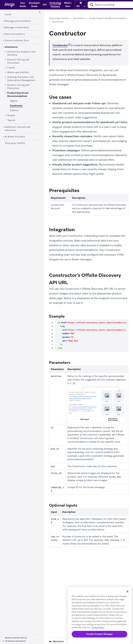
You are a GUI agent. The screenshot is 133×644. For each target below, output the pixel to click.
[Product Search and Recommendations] (18, 95)
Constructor (60, 45)
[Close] (127, 592)
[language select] (81, 6)
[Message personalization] (18, 21)
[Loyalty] (11, 68)
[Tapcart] (11, 120)
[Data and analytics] (15, 34)
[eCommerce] (11, 47)
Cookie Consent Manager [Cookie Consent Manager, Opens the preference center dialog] (100, 634)
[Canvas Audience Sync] (17, 41)
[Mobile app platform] (18, 72)
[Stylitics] (14, 110)
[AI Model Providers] (15, 137)
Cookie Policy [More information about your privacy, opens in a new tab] (98, 627)
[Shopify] (11, 116)
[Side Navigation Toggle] (40, 12)
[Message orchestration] (17, 28)
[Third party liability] (15, 143)
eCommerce (79, 18)
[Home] (8, 15)
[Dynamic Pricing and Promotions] (18, 61)
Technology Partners (59, 18)
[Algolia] (13, 101)
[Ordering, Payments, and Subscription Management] (21, 79)
